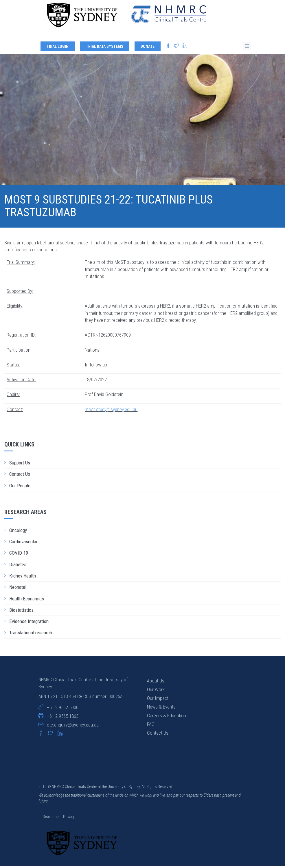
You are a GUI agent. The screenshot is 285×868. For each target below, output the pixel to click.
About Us (156, 682)
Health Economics (27, 600)
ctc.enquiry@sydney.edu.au (73, 727)
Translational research (31, 635)
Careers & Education (167, 717)
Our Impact (158, 700)
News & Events (161, 709)
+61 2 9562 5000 (63, 709)
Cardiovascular (23, 543)
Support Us (20, 464)
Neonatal (18, 589)
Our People (20, 487)
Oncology (18, 532)
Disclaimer (52, 818)
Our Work (156, 691)
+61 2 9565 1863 (63, 718)
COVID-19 (19, 555)
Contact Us (20, 476)
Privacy (69, 818)
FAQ (151, 726)
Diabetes (18, 566)
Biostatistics (21, 612)
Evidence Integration (29, 623)
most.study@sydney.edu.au (111, 411)
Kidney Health (23, 578)
